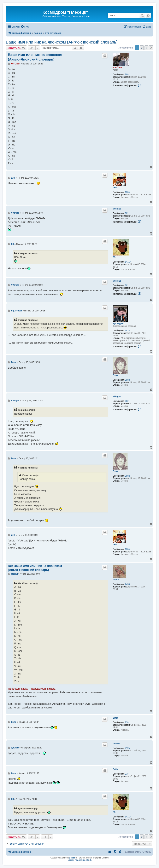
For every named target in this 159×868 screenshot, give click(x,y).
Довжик (117, 744)
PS (114, 257)
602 (127, 213)
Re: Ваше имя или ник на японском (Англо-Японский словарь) (35, 568)
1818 (127, 331)
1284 (127, 192)
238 (127, 722)
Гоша (115, 375)
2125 (127, 748)
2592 (127, 380)
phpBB (72, 858)
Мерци (116, 580)
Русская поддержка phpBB (79, 860)
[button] (151, 48)
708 (127, 74)
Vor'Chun (117, 67)
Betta (115, 718)
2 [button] (142, 48)
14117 (128, 262)
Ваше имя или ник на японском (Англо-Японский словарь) (62, 42)
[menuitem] (25, 27)
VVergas (117, 209)
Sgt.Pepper (118, 324)
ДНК (115, 188)
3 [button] (146, 48)
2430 (127, 584)
